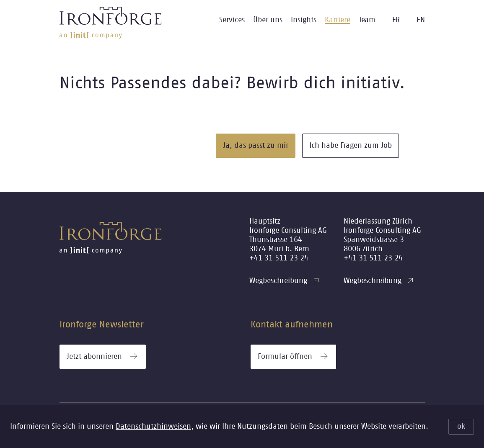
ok (461, 427)
